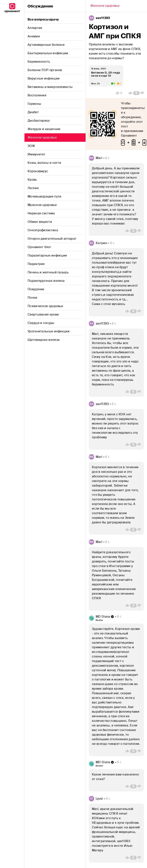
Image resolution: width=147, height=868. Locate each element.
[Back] (105, 6)
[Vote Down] (143, 93)
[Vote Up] (129, 93)
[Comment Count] (136, 93)
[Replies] (119, 93)
